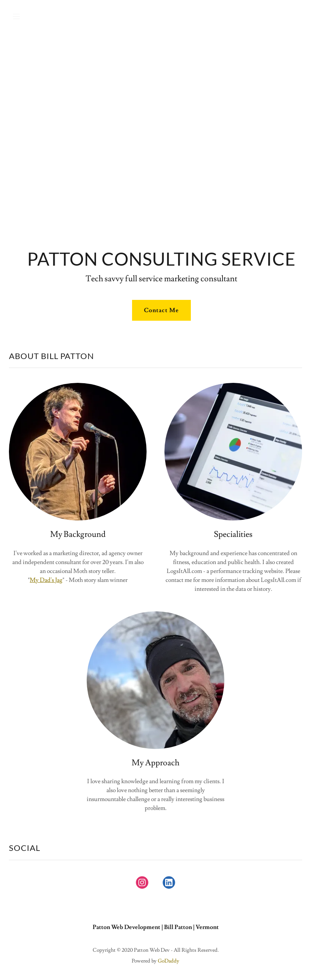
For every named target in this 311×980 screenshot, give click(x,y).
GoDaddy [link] (169, 961)
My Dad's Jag (46, 580)
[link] (142, 884)
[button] (43, 16)
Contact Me (161, 310)
